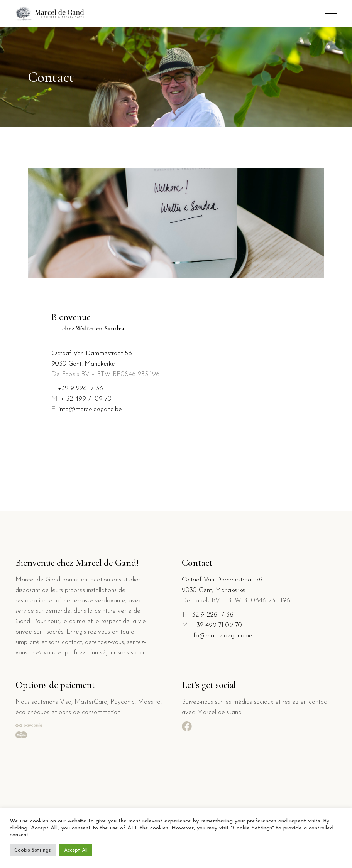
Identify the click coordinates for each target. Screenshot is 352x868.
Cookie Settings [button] (33, 850)
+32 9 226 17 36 (80, 388)
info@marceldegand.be (90, 409)
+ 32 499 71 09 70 (86, 399)
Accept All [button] (76, 850)
